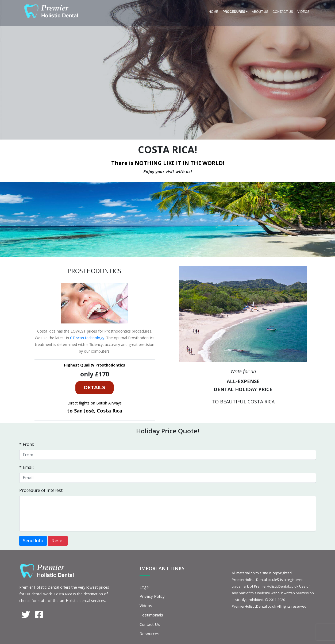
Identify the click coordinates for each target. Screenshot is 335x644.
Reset (58, 541)
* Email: (27, 467)
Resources (149, 634)
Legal (145, 587)
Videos (303, 12)
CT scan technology (87, 338)
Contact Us (283, 12)
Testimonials (151, 615)
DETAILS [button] (95, 388)
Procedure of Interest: (41, 490)
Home (213, 12)
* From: (27, 444)
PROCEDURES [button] (234, 12)
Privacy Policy (152, 596)
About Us (260, 12)
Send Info (33, 541)
